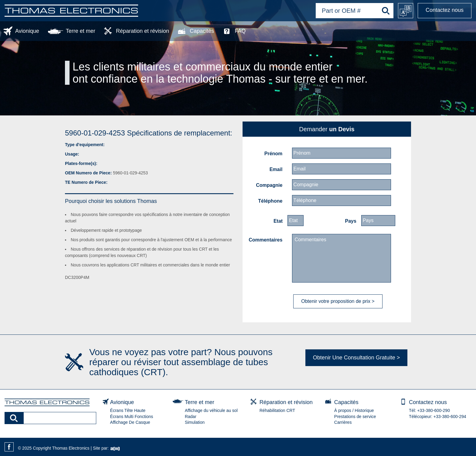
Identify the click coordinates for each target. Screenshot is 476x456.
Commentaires (265, 240)
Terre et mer (81, 31)
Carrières (343, 422)
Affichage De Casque (130, 422)
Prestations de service (355, 417)
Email (276, 169)
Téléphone (270, 201)
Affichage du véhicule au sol (211, 410)
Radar (191, 417)
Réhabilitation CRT (277, 410)
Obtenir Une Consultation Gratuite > (357, 358)
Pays (351, 221)
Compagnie (269, 185)
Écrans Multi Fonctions (132, 417)
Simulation (195, 422)
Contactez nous (445, 10)
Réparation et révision (143, 31)
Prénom (274, 154)
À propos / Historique (354, 410)
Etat (278, 221)
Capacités (202, 31)
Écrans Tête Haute (128, 410)
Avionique (27, 31)
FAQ (240, 31)
